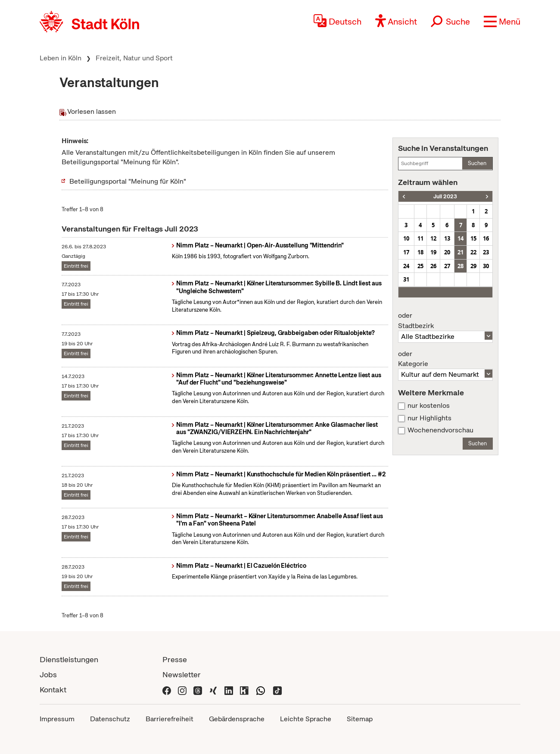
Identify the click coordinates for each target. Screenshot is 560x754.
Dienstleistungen (69, 659)
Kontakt (53, 690)
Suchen (477, 163)
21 (460, 252)
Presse (175, 659)
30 (486, 266)
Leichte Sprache (306, 719)
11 (420, 238)
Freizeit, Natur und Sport (134, 58)
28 (460, 266)
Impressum (57, 719)
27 (447, 266)
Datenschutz (110, 719)
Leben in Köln (61, 58)
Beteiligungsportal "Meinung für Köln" (128, 181)
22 (473, 252)
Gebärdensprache (237, 719)
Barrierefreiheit (170, 719)
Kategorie (445, 359)
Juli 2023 (445, 196)
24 (406, 266)
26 (433, 266)
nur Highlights (429, 418)
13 (447, 238)
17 (406, 252)
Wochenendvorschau (440, 430)
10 (406, 238)
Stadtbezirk (445, 321)
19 (433, 252)
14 (460, 238)
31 (406, 279)
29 (473, 266)
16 (486, 238)
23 (486, 252)
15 (473, 238)
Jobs (48, 674)
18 (420, 252)
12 (433, 238)
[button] (502, 22)
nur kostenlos (429, 406)
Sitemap (360, 719)
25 (420, 266)
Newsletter (182, 674)
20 (447, 252)
